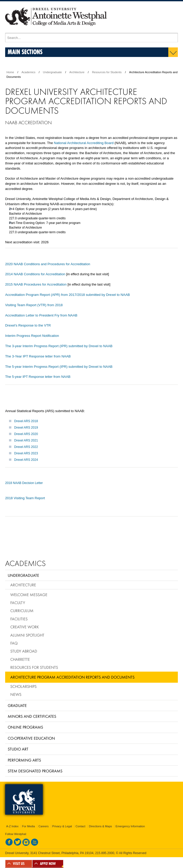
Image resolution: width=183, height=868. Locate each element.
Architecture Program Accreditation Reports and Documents (72, 677)
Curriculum (22, 611)
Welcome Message (29, 595)
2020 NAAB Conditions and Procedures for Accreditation (48, 264)
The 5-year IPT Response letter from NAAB (38, 377)
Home (10, 72)
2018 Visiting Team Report (25, 498)
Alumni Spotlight (27, 635)
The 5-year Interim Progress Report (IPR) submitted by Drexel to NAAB (59, 367)
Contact (80, 826)
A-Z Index (12, 826)
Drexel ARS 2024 (26, 460)
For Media (29, 826)
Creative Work (25, 627)
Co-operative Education (31, 738)
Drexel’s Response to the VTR (28, 325)
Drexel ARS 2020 (26, 434)
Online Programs (25, 727)
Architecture (77, 72)
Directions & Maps (100, 826)
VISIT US (19, 864)
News (16, 694)
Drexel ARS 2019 (26, 428)
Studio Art (18, 749)
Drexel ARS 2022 (26, 447)
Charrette (20, 659)
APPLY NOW (48, 864)
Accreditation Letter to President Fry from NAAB (41, 315)
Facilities (19, 619)
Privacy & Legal (62, 826)
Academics (29, 72)
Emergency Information (130, 826)
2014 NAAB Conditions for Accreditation (35, 274)
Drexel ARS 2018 (26, 421)
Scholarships (23, 686)
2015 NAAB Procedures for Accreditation (36, 284)
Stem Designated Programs (35, 771)
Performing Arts (24, 760)
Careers (43, 826)
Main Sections (25, 52)
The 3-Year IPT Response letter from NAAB (38, 356)
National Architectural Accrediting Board (84, 143)
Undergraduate (52, 72)
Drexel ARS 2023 (26, 453)
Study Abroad (24, 651)
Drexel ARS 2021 (26, 440)
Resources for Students (107, 72)
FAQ (14, 643)
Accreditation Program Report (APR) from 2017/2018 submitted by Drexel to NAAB (68, 295)
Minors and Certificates (32, 716)
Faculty (18, 603)
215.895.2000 (105, 853)
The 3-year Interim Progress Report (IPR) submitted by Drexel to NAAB (59, 346)
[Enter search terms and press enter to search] (91, 38)
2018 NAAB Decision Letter (24, 483)
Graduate (17, 705)
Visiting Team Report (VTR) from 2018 (34, 305)
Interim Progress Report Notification (32, 336)
